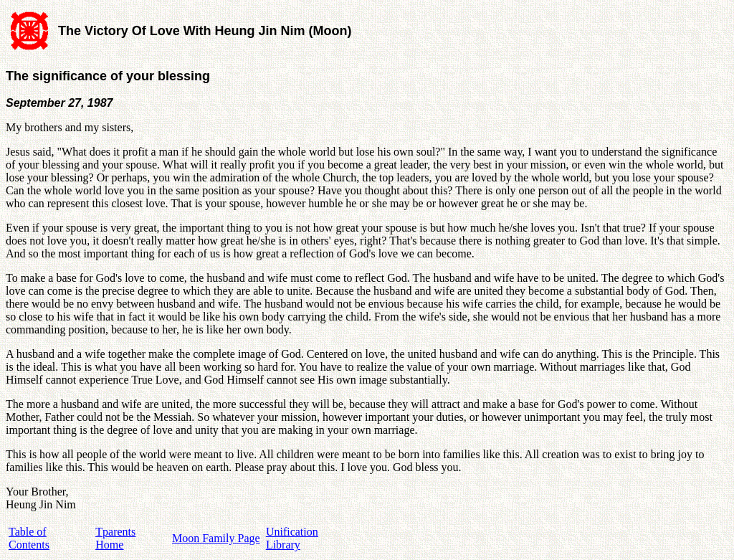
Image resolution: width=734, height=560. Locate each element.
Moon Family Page (216, 538)
